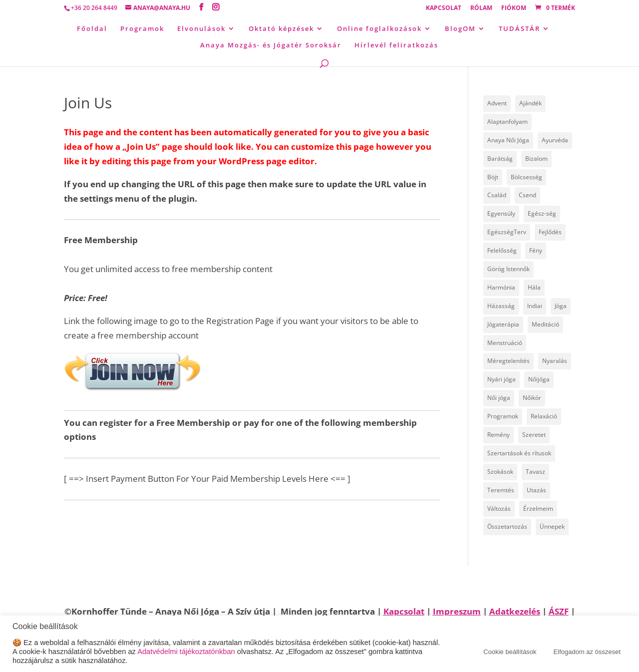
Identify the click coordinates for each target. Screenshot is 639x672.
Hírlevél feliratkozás (396, 45)
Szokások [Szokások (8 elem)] (500, 472)
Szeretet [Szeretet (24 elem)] (534, 435)
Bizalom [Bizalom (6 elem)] (536, 159)
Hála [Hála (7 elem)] (534, 287)
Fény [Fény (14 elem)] (536, 250)
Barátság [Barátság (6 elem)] (500, 159)
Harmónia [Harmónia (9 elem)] (501, 287)
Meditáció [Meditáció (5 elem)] (545, 324)
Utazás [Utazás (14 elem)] (536, 490)
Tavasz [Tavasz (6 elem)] (535, 472)
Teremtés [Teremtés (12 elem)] (501, 490)
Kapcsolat (444, 8)
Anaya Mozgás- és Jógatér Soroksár (271, 45)
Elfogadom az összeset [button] (587, 652)
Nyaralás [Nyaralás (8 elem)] (555, 361)
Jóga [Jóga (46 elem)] (561, 306)
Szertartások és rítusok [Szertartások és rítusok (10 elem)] (519, 453)
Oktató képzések (281, 29)
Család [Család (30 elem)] (497, 195)
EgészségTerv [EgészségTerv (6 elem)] (507, 232)
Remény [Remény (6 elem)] (498, 435)
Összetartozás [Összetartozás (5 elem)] (507, 526)
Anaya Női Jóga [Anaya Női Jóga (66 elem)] (508, 140)
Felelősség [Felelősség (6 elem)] (502, 250)
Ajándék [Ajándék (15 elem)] (530, 103)
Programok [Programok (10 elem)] (503, 416)
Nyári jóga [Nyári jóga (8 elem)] (501, 379)
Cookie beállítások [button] (510, 652)
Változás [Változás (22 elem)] (499, 508)
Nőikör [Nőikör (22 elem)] (532, 398)
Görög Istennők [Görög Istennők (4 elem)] (508, 269)
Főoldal (92, 29)
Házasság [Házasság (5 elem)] (501, 306)
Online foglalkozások (379, 29)
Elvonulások (201, 29)
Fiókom (514, 8)
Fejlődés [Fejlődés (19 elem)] (550, 232)
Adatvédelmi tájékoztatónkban (186, 652)
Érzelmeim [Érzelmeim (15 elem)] (538, 508)
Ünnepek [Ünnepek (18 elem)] (552, 526)
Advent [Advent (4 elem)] (497, 103)
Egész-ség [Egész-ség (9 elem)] (542, 213)
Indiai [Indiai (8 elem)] (535, 306)
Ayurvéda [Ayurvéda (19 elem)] (555, 140)
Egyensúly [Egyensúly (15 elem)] (501, 213)
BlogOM (460, 29)
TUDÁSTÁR (519, 29)
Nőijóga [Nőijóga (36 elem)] (539, 379)
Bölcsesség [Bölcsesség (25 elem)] (526, 177)
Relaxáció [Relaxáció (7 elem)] (544, 416)
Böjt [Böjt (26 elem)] (493, 177)
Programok (142, 29)
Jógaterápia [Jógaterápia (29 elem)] (503, 324)
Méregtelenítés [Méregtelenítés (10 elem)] (508, 361)
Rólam (481, 8)
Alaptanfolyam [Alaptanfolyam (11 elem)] (507, 122)
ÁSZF (559, 611)
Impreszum (457, 611)
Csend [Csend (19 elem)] (527, 195)
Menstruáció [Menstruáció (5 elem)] (505, 343)
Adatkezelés (515, 611)
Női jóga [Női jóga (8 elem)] (499, 398)
